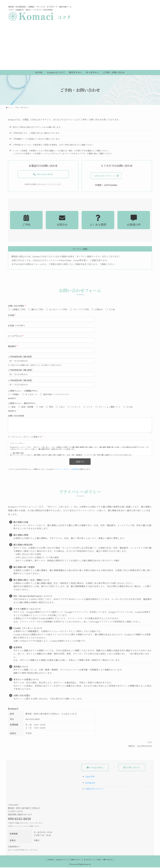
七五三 (62, 407)
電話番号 (13, 347)
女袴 (41, 407)
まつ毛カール (31, 395)
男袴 (51, 407)
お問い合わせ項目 (17, 307)
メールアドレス (16, 337)
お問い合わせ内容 (16, 417)
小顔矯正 (15, 395)
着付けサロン (76, 860)
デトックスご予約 (81, 310)
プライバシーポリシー (62, 470)
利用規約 (75, 470)
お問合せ (99, 310)
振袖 (13, 407)
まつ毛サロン (88, 860)
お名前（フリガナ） (17, 326)
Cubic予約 (90, 777)
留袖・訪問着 (27, 407)
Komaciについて (62, 860)
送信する (80, 462)
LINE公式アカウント (94, 789)
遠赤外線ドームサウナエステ (56, 395)
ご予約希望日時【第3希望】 (21, 381)
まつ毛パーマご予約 (58, 310)
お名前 (12, 316)
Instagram (90, 783)
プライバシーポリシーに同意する (27, 438)
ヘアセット (76, 407)
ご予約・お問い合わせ (104, 860)
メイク (90, 407)
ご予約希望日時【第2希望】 (21, 371)
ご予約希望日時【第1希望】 (20, 357)
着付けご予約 (37, 310)
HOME (51, 860)
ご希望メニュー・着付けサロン (22, 404)
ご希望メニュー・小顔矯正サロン (23, 391)
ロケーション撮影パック (109, 407)
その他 (112, 310)
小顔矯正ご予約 (18, 310)
